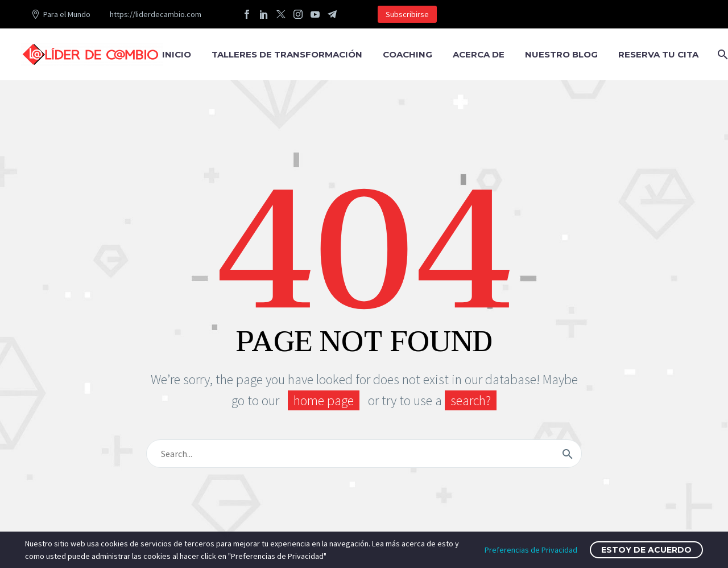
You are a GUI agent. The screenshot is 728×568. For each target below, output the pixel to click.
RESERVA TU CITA (658, 54)
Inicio (177, 54)
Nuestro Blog (561, 54)
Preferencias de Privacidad (531, 550)
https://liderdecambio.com (156, 14)
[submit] (568, 454)
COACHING (408, 54)
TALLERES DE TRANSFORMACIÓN (287, 54)
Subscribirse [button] (407, 14)
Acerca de (479, 54)
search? (471, 400)
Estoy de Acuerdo (646, 550)
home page (324, 400)
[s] (364, 454)
